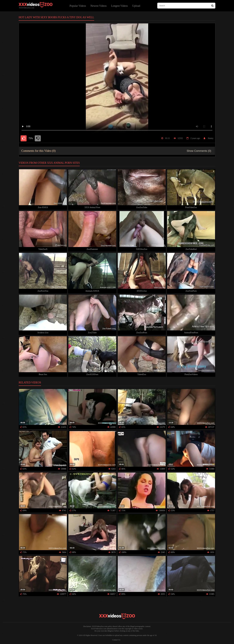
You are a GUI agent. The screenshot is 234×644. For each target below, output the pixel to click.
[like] (24, 138)
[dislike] (38, 138)
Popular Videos (78, 6)
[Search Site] (212, 6)
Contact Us (116, 640)
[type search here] (186, 6)
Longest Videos (119, 6)
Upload (136, 6)
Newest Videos (98, 6)
